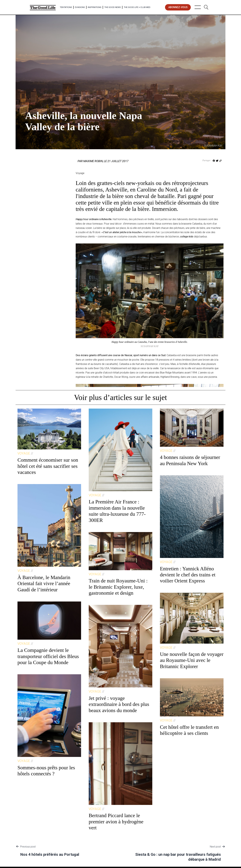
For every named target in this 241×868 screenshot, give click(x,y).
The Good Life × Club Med (137, 7)
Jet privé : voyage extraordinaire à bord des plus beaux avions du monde (119, 704)
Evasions (80, 7)
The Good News (113, 7)
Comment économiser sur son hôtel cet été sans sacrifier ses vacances (48, 466)
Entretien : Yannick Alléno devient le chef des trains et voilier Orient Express (188, 575)
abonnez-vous (178, 7)
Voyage (30, 104)
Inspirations (95, 7)
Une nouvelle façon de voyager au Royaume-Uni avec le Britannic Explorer (192, 660)
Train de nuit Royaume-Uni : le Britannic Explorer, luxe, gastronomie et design (118, 587)
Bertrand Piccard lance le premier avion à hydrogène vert (116, 822)
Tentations (66, 7)
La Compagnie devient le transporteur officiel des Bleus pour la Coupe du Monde (48, 656)
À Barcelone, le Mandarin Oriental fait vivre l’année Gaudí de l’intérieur (44, 583)
